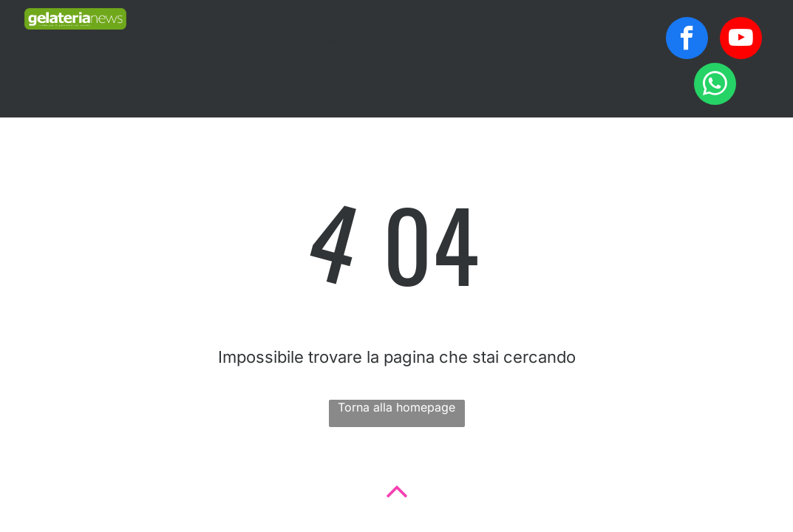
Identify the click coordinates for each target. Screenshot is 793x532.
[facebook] (687, 40)
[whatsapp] (715, 86)
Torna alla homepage (396, 407)
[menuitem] (198, 40)
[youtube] (741, 40)
